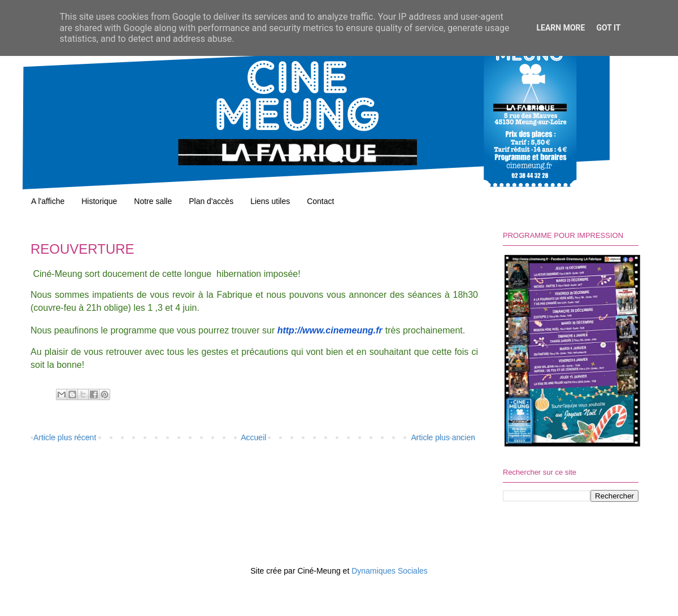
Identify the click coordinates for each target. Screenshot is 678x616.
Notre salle (153, 201)
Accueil (253, 437)
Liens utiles (270, 201)
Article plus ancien (443, 437)
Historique (99, 201)
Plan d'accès (211, 201)
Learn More (560, 28)
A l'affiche (48, 201)
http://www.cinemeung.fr (330, 330)
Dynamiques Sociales (390, 571)
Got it (608, 28)
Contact (320, 201)
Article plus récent (65, 437)
